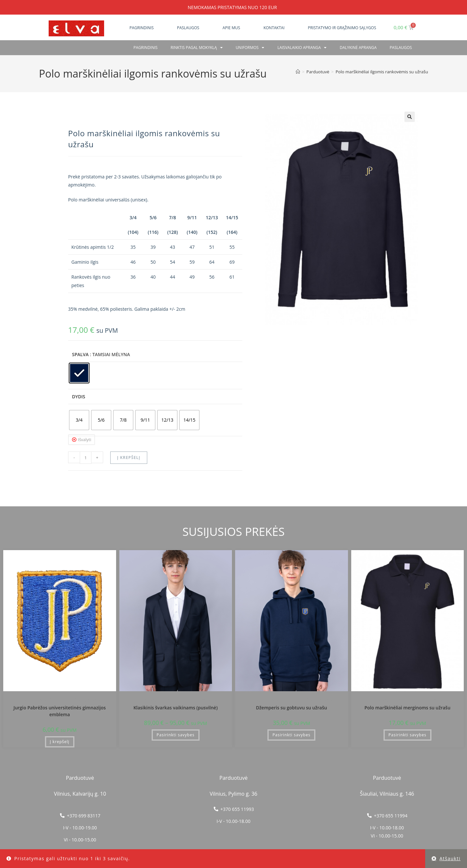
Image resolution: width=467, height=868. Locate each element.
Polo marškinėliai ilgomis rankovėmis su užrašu (382, 72)
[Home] (298, 72)
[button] (410, 117)
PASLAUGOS (401, 48)
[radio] (79, 373)
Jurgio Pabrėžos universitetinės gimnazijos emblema (60, 711)
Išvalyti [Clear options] (84, 440)
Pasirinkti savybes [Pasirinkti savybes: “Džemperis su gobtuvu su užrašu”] (291, 735)
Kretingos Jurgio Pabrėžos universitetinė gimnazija (60, 699)
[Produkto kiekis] (86, 458)
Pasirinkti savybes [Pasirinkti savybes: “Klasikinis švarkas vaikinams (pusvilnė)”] (176, 735)
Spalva (80, 354)
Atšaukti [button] (450, 858)
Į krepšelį (129, 458)
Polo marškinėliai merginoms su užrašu (407, 708)
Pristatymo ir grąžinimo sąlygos (342, 28)
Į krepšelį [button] (60, 742)
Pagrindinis (141, 28)
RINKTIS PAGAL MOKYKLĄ (197, 48)
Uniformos (250, 48)
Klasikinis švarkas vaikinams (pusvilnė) (175, 708)
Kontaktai (274, 28)
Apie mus (231, 28)
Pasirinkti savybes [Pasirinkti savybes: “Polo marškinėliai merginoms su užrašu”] (407, 735)
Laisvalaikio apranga (302, 48)
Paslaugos (188, 28)
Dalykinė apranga (358, 48)
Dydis (79, 397)
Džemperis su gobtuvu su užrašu (291, 708)
